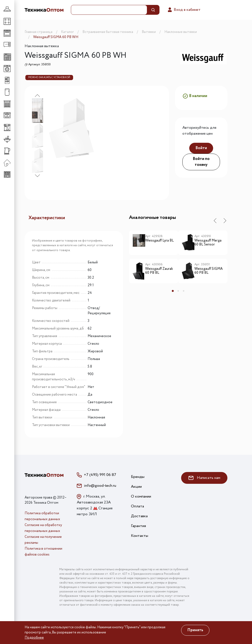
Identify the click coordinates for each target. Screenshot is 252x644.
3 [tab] (184, 291)
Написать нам (204, 478)
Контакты (140, 536)
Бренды (138, 477)
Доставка (139, 516)
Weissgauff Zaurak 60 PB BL (159, 271)
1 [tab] (173, 291)
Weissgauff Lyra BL (159, 241)
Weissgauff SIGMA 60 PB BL (209, 271)
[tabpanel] (154, 259)
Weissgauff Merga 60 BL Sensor (208, 243)
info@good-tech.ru (100, 486)
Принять (195, 630)
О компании (141, 496)
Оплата (137, 506)
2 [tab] (178, 291)
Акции (136, 487)
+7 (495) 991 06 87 (100, 475)
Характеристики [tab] (47, 218)
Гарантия (138, 526)
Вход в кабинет (184, 10)
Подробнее (34, 638)
